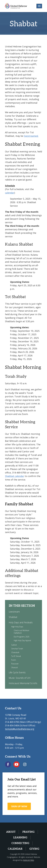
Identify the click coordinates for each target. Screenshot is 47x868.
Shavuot (15, 667)
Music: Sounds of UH (20, 678)
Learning (20, 838)
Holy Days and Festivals (21, 622)
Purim (14, 660)
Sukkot (14, 645)
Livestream (14, 612)
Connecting (20, 843)
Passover (15, 664)
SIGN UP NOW (19, 806)
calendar (10, 193)
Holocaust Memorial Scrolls (23, 683)
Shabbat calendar (15, 476)
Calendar (15, 849)
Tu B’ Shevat (16, 656)
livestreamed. (31, 136)
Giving (34, 849)
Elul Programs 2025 (22, 637)
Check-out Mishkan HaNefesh (21, 632)
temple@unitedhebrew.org (20, 729)
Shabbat (13, 617)
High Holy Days (17, 627)
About (11, 832)
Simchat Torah (17, 649)
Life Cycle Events (17, 672)
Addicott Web (28, 860)
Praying (29, 832)
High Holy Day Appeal (22, 640)
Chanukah (15, 652)
